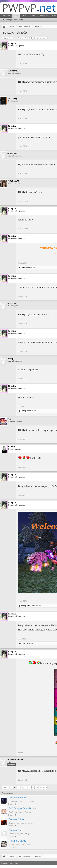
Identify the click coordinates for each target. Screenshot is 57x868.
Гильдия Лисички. (18, 798)
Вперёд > (43, 38)
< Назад (5, 38)
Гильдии (31, 801)
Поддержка (44, 16)
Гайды (33, 16)
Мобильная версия (10, 863)
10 (37, 38)
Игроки (25, 16)
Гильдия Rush (16, 830)
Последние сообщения (13, 20)
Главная (7, 16)
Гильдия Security (17, 841)
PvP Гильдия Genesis (20, 808)
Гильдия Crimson (18, 819)
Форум (16, 16)
